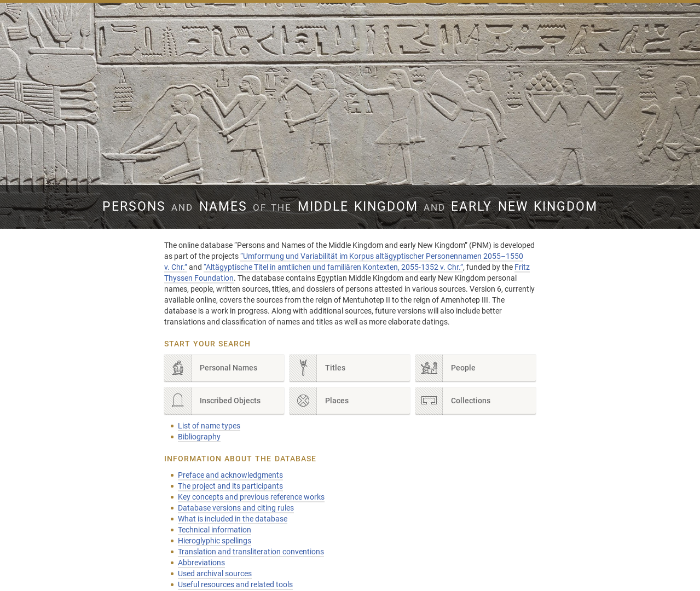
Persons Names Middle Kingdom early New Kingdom (350, 207)
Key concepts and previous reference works (251, 497)
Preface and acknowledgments (230, 475)
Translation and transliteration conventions (251, 552)
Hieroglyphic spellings (215, 541)
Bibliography (199, 437)
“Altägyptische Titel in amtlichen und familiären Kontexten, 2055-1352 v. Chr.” (333, 267)
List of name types (209, 426)
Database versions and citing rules (236, 508)
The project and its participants (230, 486)
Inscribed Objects (212, 401)
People (446, 368)
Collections (453, 401)
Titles (317, 368)
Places (319, 401)
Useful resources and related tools (235, 584)
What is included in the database (233, 519)
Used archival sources (215, 573)
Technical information (215, 530)
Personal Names (211, 368)
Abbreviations (201, 563)
